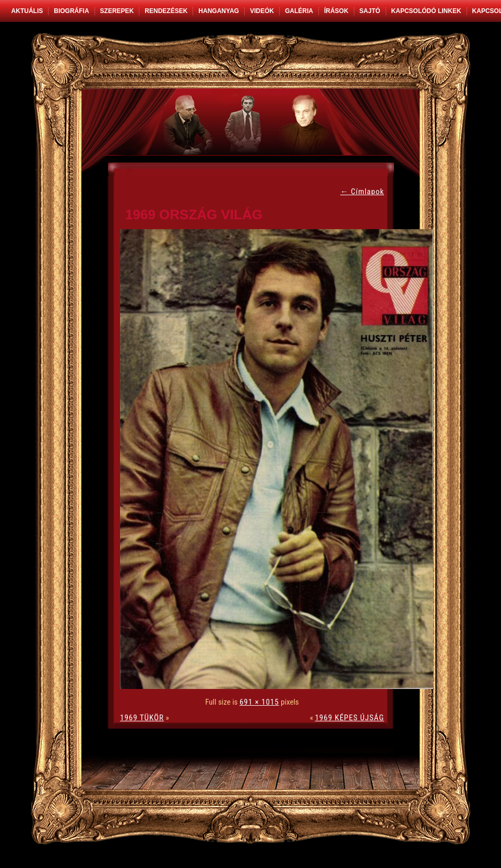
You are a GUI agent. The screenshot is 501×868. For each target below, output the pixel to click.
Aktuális (27, 11)
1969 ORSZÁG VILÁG (194, 215)
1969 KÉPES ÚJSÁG (349, 718)
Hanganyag (219, 11)
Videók (262, 11)
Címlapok (362, 192)
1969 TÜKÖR (142, 718)
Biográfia (71, 11)
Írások (336, 11)
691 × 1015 (259, 702)
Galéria (299, 11)
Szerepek (117, 11)
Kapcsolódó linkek (426, 11)
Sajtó (370, 11)
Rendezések (166, 11)
